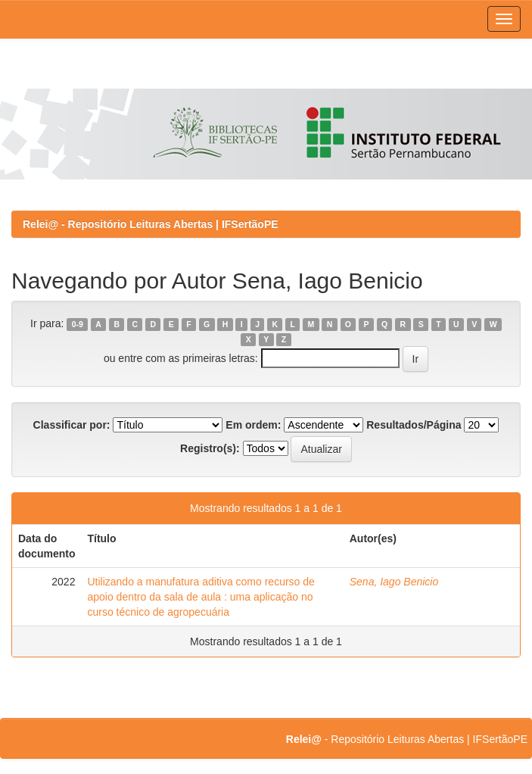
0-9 (78, 324)
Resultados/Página (414, 425)
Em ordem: (253, 425)
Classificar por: (72, 425)
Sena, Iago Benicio (394, 582)
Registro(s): (210, 448)
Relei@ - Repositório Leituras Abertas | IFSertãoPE (151, 224)
